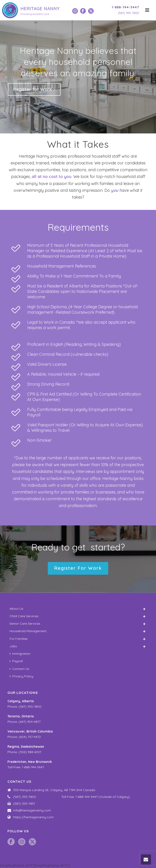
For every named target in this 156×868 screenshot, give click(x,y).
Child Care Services (24, 616)
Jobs (13, 646)
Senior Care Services (25, 624)
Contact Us (19, 669)
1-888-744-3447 (125, 7)
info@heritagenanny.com (32, 810)
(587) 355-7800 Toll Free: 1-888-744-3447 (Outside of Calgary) (72, 797)
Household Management (28, 631)
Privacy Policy (21, 676)
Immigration (20, 654)
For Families (19, 639)
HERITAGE (40, 8)
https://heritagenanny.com (33, 817)
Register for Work (32, 89)
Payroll (16, 661)
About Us (16, 609)
